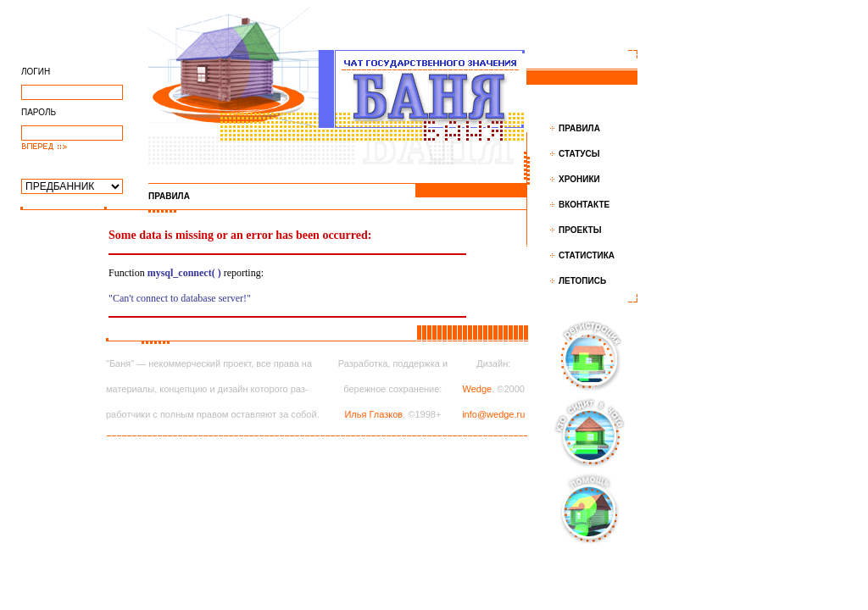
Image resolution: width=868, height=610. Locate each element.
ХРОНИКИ (579, 179)
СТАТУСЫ (579, 154)
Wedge (478, 389)
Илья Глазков (373, 414)
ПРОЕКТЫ (580, 230)
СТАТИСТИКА (587, 255)
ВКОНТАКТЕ (584, 205)
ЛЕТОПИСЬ (582, 281)
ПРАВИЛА (579, 128)
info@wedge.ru (493, 414)
